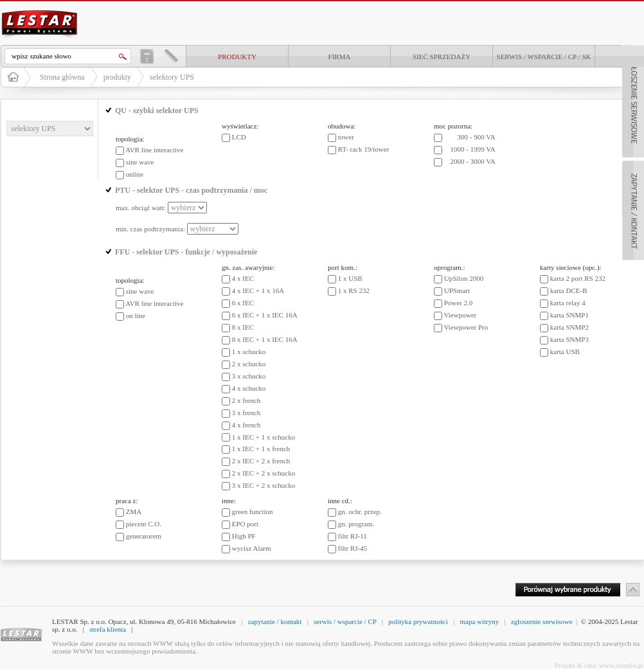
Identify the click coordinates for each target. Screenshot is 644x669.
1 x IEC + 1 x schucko (264, 437)
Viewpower (461, 315)
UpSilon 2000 (464, 278)
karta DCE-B (569, 290)
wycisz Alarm (252, 548)
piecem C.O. (144, 524)
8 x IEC (243, 327)
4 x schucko (249, 388)
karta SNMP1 (569, 315)
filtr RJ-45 (353, 548)
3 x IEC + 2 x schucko (264, 485)
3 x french (246, 413)
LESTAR (40, 9)
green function (253, 512)
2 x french (246, 400)
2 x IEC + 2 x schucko (264, 473)
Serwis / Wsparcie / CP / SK (544, 57)
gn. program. (356, 524)
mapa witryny (479, 621)
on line (136, 316)
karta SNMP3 (569, 339)
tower (346, 137)
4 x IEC (243, 278)
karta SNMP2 (569, 327)
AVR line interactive (154, 150)
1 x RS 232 (354, 290)
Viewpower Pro (466, 327)
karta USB (565, 352)
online (135, 174)
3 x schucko (249, 376)
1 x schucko (249, 352)
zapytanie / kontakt (275, 621)
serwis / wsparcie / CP (345, 621)
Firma (340, 57)
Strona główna (62, 77)
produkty (237, 57)
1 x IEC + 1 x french (261, 449)
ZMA (134, 512)
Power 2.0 (459, 303)
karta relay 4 (568, 303)
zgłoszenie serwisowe (542, 621)
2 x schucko (249, 364)
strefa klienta (108, 629)
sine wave (140, 162)
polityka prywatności (418, 621)
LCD (239, 137)
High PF (244, 536)
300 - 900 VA (477, 137)
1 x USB (350, 278)
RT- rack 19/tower (364, 149)
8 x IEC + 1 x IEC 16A (265, 339)
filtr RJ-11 (353, 536)
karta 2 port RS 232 (578, 278)
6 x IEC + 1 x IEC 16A (265, 315)
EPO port (245, 524)
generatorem (144, 536)
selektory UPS (172, 77)
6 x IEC (243, 303)
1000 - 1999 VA (473, 149)
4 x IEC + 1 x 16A (258, 290)
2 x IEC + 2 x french (261, 461)
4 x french (246, 425)
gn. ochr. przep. (360, 512)
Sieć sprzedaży (442, 57)
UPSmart (457, 290)
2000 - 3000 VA (473, 161)
